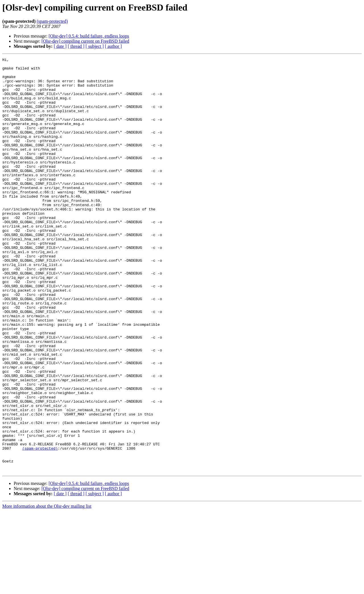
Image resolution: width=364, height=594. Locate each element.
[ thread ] (76, 46)
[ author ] (113, 46)
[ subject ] (95, 46)
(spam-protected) (52, 21)
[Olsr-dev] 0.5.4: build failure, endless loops (89, 36)
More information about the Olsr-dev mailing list (47, 589)
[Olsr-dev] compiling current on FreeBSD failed (85, 41)
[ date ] (60, 46)
